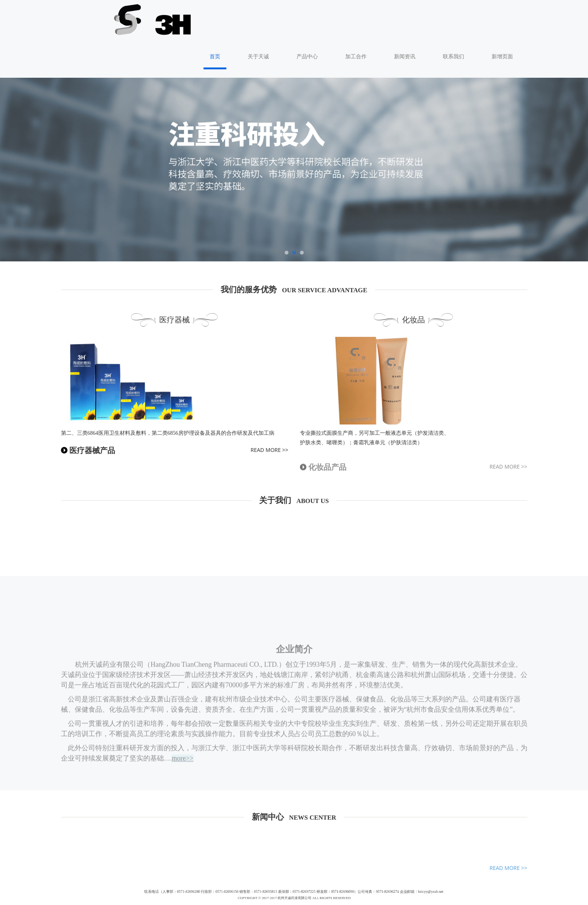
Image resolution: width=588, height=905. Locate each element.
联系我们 (472, 18)
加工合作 (374, 18)
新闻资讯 (423, 18)
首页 (233, 18)
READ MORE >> (269, 411)
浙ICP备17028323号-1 (294, 896)
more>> (183, 723)
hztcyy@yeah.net (364, 856)
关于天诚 (277, 18)
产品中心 (325, 18)
